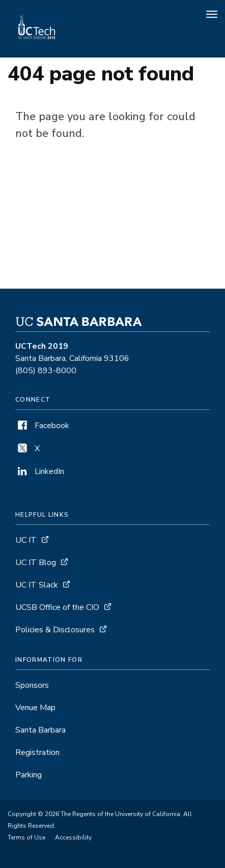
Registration (37, 752)
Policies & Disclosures (55, 630)
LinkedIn (40, 471)
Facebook (42, 426)
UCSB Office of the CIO (57, 607)
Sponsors (32, 685)
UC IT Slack (37, 585)
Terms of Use (26, 837)
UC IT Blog (36, 563)
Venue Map (35, 708)
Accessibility (73, 837)
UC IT (26, 540)
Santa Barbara (40, 730)
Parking (29, 775)
